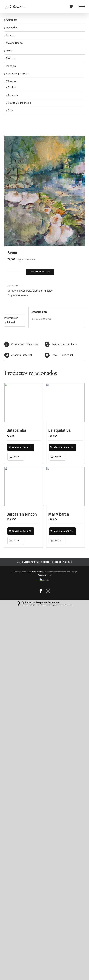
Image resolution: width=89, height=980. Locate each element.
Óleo (10, 111)
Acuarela (26, 291)
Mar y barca (59, 516)
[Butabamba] (24, 403)
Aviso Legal (23, 565)
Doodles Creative (44, 578)
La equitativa (59, 430)
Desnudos (12, 28)
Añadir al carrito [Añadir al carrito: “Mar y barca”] (59, 534)
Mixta (9, 51)
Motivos (37, 291)
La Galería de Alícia (36, 575)
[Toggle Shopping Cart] (71, 6)
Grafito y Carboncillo (19, 103)
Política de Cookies (40, 565)
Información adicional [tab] (11, 320)
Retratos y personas (17, 74)
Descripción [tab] (11, 310)
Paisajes (48, 291)
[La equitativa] (65, 403)
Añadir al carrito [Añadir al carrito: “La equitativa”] (59, 448)
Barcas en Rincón (22, 516)
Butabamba (16, 430)
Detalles (16, 458)
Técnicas (11, 81)
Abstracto (12, 20)
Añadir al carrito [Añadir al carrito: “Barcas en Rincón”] (17, 534)
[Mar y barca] (65, 488)
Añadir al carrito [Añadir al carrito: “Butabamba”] (17, 448)
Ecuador (11, 35)
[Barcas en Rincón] (24, 488)
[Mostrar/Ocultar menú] (82, 7)
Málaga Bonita (14, 43)
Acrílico (12, 88)
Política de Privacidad (61, 565)
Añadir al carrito (40, 272)
